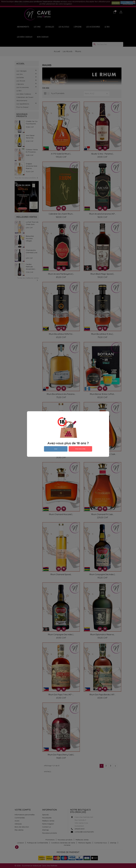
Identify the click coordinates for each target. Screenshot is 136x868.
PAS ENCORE (80, 449)
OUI (56, 449)
